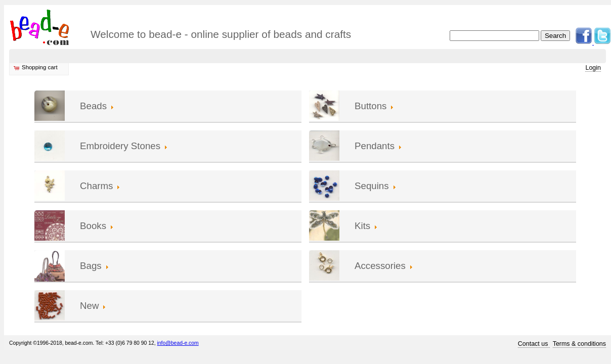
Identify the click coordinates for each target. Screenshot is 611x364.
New (89, 306)
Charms (96, 186)
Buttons (370, 106)
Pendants (375, 146)
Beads (93, 106)
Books (93, 226)
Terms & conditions (579, 344)
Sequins (372, 186)
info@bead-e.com (178, 343)
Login (593, 68)
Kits (362, 226)
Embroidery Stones (120, 146)
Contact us (534, 344)
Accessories (380, 266)
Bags (91, 266)
